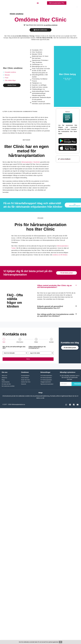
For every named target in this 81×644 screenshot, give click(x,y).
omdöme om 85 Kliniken (60, 255)
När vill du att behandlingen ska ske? (14, 347)
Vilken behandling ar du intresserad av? (37, 347)
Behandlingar (45, 372)
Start (4, 342)
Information (20, 342)
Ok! (60, 642)
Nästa (28, 359)
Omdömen (25, 372)
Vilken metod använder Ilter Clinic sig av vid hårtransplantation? (54, 286)
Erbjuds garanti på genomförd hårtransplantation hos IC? (50, 307)
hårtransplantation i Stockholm (31, 162)
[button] (38, 3)
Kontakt (51, 342)
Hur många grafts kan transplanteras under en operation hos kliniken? (56, 315)
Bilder (36, 342)
